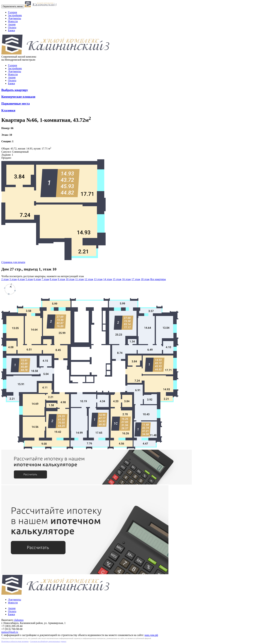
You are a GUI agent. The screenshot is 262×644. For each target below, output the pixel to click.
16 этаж (126, 279)
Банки (11, 30)
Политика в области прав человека (15, 641)
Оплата (12, 27)
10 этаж (70, 279)
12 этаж (89, 279)
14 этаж (108, 279)
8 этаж (53, 279)
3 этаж (13, 279)
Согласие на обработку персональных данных (48, 641)
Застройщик (15, 15)
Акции (12, 24)
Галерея (13, 12)
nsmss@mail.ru (10, 632)
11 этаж (80, 279)
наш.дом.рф (151, 635)
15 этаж (117, 279)
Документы (15, 18)
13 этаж (98, 279)
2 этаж (5, 279)
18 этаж (145, 279)
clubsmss (19, 620)
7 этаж (45, 279)
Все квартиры (158, 279)
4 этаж (21, 279)
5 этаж (29, 279)
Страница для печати (13, 262)
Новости (13, 21)
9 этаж (61, 279)
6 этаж (37, 279)
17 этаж (136, 279)
